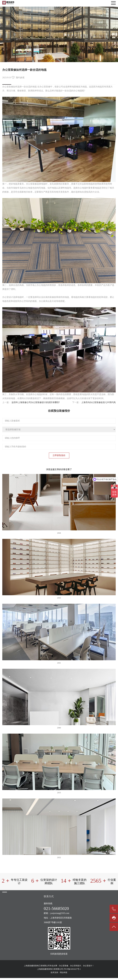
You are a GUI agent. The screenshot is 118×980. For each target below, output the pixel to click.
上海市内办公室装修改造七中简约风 (98, 402)
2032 (59, 857)
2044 (59, 533)
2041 (59, 663)
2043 (59, 598)
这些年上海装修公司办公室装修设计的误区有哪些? (36, 402)
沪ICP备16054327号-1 (72, 969)
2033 (59, 793)
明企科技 (64, 972)
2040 (59, 728)
